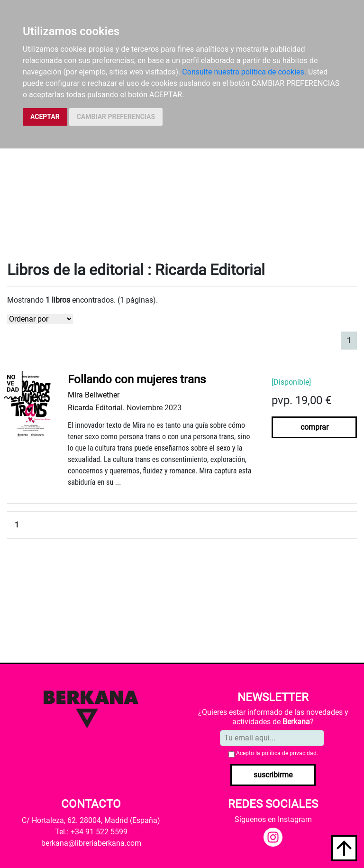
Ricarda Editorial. (96, 408)
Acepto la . (277, 753)
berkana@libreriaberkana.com (91, 843)
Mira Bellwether (94, 395)
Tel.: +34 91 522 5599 (91, 832)
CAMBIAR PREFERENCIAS (116, 117)
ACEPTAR (45, 117)
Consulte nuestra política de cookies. (244, 72)
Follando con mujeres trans (137, 379)
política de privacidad (289, 753)
